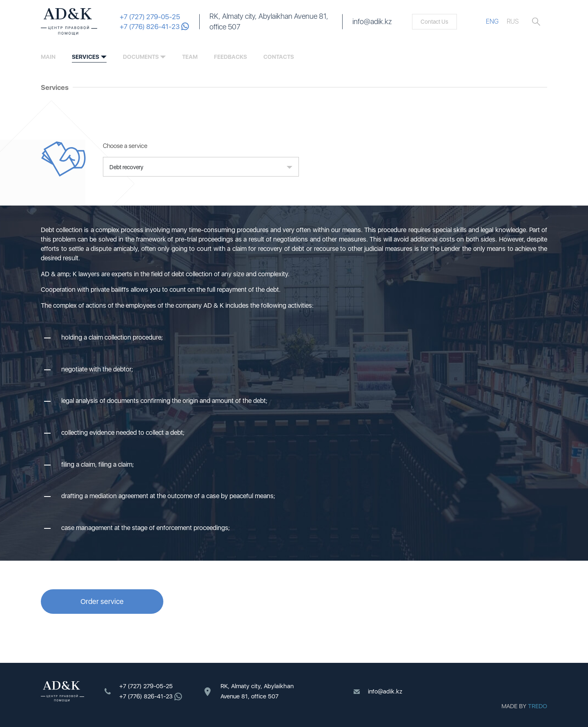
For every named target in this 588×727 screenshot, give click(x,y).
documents (141, 57)
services (86, 57)
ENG (492, 21)
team (190, 57)
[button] (201, 167)
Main (48, 57)
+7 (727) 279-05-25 (150, 17)
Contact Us (434, 22)
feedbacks (231, 57)
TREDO (538, 706)
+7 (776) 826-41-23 (154, 27)
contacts (279, 57)
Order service (102, 601)
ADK (69, 22)
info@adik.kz (372, 21)
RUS (513, 21)
